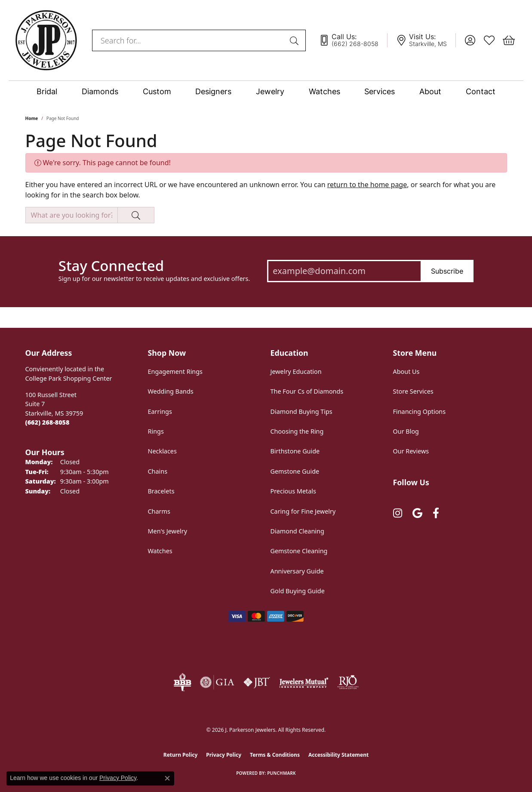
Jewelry (270, 91)
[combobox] (189, 40)
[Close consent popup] (167, 778)
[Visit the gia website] (217, 682)
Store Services (413, 391)
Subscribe (447, 271)
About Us (406, 371)
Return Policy (181, 755)
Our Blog (406, 431)
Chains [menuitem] (158, 471)
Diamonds (100, 91)
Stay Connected (111, 266)
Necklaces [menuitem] (162, 451)
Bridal (47, 91)
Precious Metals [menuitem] (293, 491)
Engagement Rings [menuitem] (175, 371)
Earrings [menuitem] (160, 411)
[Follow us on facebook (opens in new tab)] (436, 513)
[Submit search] (295, 40)
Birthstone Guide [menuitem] (295, 451)
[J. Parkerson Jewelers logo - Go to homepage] (46, 40)
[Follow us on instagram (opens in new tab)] (398, 513)
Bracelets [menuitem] (161, 491)
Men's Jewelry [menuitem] (168, 531)
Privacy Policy (224, 755)
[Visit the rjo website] (348, 682)
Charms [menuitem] (159, 511)
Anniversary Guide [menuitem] (297, 571)
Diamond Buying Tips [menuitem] (301, 411)
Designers (213, 91)
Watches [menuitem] (160, 551)
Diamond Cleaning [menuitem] (297, 531)
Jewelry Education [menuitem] (296, 371)
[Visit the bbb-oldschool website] (182, 682)
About (430, 91)
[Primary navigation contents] (266, 91)
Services (380, 91)
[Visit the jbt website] (257, 682)
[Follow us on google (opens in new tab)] (417, 513)
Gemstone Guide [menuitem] (295, 471)
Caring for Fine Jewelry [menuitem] (303, 511)
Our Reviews (411, 451)
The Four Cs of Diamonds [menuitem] (307, 391)
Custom (157, 91)
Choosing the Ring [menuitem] (297, 431)
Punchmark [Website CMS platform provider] (281, 773)
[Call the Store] (48, 422)
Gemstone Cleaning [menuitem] (299, 551)
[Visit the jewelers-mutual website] (304, 682)
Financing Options (420, 411)
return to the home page (367, 185)
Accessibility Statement (338, 755)
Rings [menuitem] (156, 431)
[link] (353, 40)
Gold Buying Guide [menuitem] (298, 591)
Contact (481, 91)
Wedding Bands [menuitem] (171, 391)
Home (32, 118)
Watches (324, 91)
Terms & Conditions (275, 755)
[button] (470, 40)
